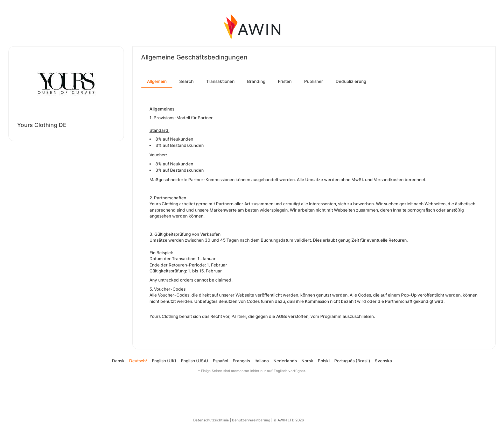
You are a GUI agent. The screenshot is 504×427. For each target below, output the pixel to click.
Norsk (307, 361)
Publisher (314, 81)
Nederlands (285, 361)
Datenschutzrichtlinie (211, 420)
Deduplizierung (351, 81)
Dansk (118, 361)
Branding (256, 81)
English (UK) (164, 361)
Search (186, 81)
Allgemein (157, 81)
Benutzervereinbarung (251, 420)
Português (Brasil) (352, 361)
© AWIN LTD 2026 (289, 420)
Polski (324, 361)
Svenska (383, 361)
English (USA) (195, 361)
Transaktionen (220, 81)
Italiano (262, 361)
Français (241, 361)
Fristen (285, 81)
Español (220, 361)
